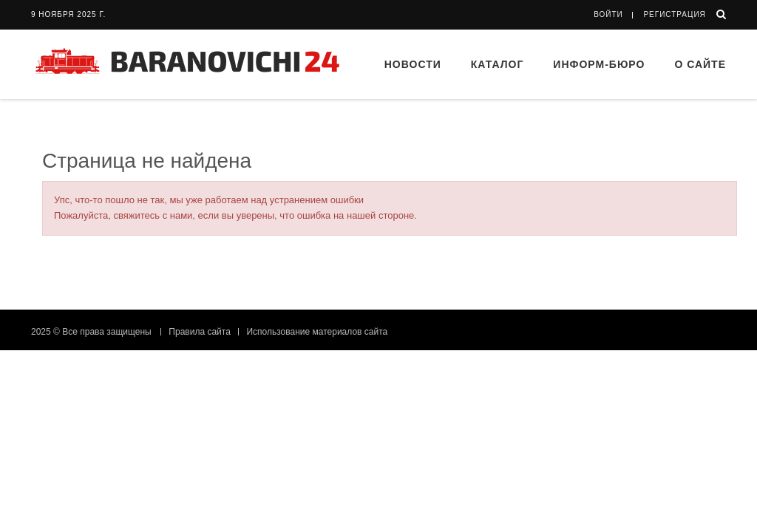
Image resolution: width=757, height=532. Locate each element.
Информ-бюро (599, 64)
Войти (608, 14)
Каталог (498, 64)
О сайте (700, 64)
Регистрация (674, 14)
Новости (413, 64)
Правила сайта (199, 332)
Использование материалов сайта (317, 332)
